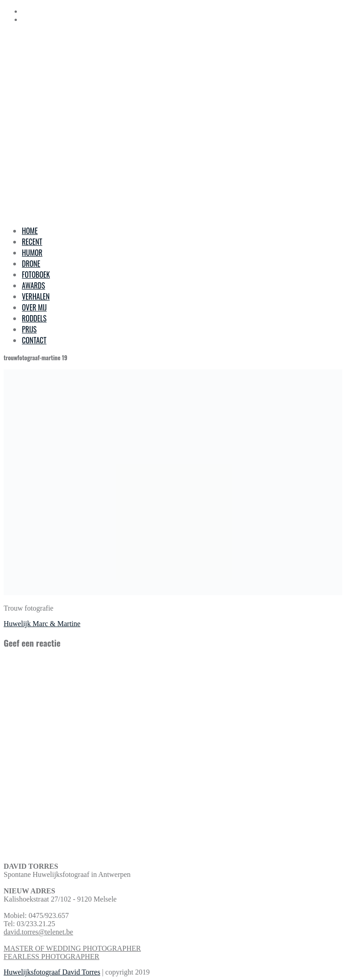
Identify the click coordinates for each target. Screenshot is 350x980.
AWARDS (33, 285)
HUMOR (32, 253)
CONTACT (34, 340)
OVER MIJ (34, 307)
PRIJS (29, 329)
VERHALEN (36, 296)
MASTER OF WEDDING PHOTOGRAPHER (72, 948)
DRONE (31, 264)
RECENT (32, 242)
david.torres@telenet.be (38, 932)
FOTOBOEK (36, 275)
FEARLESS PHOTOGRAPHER (51, 957)
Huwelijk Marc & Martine (42, 624)
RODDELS (34, 318)
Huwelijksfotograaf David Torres (52, 972)
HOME (30, 231)
